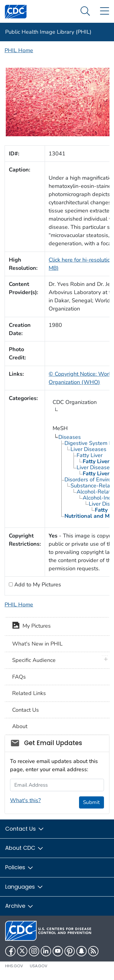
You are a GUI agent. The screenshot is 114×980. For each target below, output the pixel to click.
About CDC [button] (24, 848)
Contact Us (26, 710)
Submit (91, 802)
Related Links (29, 693)
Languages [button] (24, 887)
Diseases (70, 437)
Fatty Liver (90, 455)
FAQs (19, 677)
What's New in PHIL (37, 644)
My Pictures (31, 626)
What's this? (25, 800)
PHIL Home (19, 50)
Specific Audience (34, 660)
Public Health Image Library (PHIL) (48, 32)
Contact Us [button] (25, 829)
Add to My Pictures (37, 585)
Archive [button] (19, 906)
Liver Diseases (88, 449)
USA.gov (39, 966)
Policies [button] (19, 867)
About (20, 726)
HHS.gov (14, 966)
